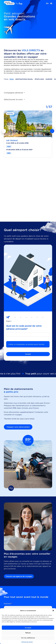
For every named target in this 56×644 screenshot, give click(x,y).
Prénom (8, 603)
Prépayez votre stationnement (18, 427)
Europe (49, 79)
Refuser (28, 633)
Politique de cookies (27, 642)
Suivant (28, 354)
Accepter (28, 628)
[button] (53, 611)
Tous (11, 79)
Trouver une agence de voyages (19, 576)
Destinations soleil (24, 79)
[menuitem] (47, 3)
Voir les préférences (28, 638)
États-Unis (39, 79)
